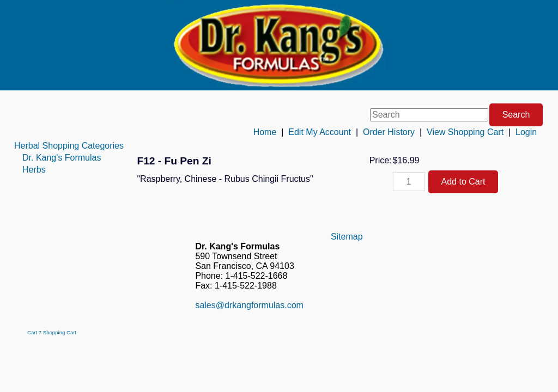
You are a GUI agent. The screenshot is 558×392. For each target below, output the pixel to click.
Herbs (34, 170)
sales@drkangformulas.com (249, 305)
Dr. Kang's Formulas (62, 158)
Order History (389, 132)
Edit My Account (320, 132)
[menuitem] (69, 146)
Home (265, 132)
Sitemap (347, 237)
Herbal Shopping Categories (69, 146)
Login (526, 132)
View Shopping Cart (465, 132)
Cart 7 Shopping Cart (52, 332)
